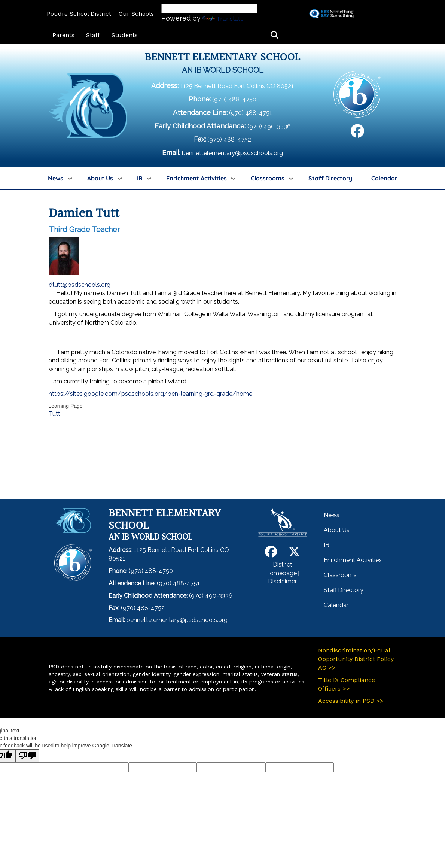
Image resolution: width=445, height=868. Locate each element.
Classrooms (268, 178)
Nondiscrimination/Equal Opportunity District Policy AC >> (356, 659)
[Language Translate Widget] (209, 8)
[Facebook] (357, 134)
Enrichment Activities (196, 178)
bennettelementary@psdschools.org (232, 153)
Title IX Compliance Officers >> (347, 684)
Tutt (54, 414)
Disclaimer (282, 581)
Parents (63, 35)
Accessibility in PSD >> (351, 701)
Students (125, 35)
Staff (93, 35)
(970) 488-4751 (251, 113)
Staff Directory (330, 178)
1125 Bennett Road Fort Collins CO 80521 (237, 86)
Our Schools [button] (136, 14)
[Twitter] (294, 554)
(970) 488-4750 (234, 99)
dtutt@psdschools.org (80, 285)
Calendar (384, 178)
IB (140, 178)
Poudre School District (79, 14)
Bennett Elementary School (222, 58)
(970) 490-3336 (269, 126)
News (56, 178)
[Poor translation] (27, 756)
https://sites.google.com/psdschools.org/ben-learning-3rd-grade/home (150, 394)
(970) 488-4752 (229, 139)
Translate (223, 19)
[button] (275, 35)
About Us (100, 178)
